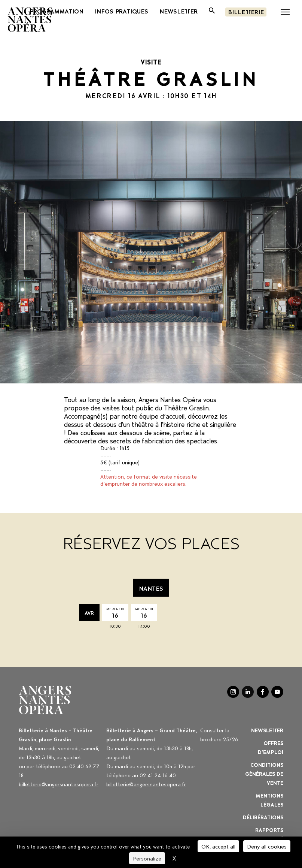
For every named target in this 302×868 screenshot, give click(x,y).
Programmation (57, 11)
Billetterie (246, 11)
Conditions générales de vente (264, 773)
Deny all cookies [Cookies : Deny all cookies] (267, 846)
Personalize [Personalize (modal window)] (147, 858)
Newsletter (267, 730)
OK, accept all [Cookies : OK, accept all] (218, 846)
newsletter (179, 11)
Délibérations (263, 817)
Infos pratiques (121, 11)
